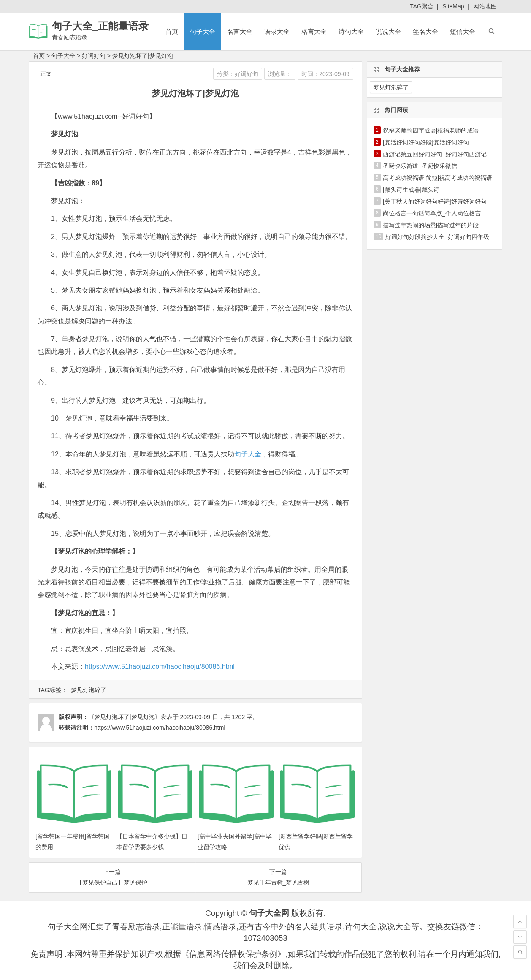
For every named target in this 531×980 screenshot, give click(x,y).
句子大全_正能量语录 (100, 26)
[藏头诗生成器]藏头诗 (411, 190)
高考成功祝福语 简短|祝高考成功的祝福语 (438, 178)
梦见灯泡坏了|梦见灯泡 (143, 56)
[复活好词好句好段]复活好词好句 (426, 142)
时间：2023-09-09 (325, 74)
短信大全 (463, 31)
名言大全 (240, 31)
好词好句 (94, 56)
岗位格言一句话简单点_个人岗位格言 (432, 213)
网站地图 (485, 6)
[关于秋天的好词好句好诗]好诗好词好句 (435, 201)
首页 (172, 31)
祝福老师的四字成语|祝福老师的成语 (431, 130)
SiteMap (453, 6)
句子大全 (203, 31)
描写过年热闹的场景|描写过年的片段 (431, 225)
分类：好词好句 (238, 74)
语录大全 (277, 31)
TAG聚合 (422, 6)
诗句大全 (351, 31)
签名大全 (425, 31)
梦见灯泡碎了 (89, 690)
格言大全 (314, 31)
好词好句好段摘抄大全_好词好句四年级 (437, 237)
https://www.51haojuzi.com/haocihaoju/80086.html (160, 666)
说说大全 (388, 31)
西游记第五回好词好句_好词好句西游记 (435, 154)
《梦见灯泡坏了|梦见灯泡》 (125, 717)
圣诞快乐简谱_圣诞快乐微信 (420, 166)
